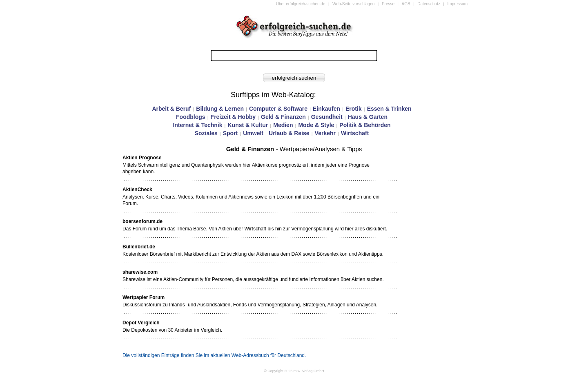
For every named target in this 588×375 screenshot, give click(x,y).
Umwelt (253, 133)
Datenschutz (429, 4)
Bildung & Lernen (220, 109)
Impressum (458, 4)
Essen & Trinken (389, 109)
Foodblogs (191, 117)
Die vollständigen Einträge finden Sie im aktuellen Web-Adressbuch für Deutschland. (214, 355)
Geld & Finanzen (283, 117)
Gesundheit (327, 117)
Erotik (354, 109)
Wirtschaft (355, 133)
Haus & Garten (368, 117)
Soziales (206, 133)
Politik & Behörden (365, 125)
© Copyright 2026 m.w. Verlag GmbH (294, 371)
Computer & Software (278, 109)
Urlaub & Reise (289, 133)
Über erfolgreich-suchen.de (301, 4)
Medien (283, 125)
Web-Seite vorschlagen (353, 4)
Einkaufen (326, 109)
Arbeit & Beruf (171, 109)
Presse (388, 4)
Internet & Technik (197, 125)
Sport (231, 133)
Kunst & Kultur (248, 125)
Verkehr (325, 133)
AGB (406, 4)
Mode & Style (316, 125)
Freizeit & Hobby (233, 117)
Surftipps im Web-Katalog (272, 95)
